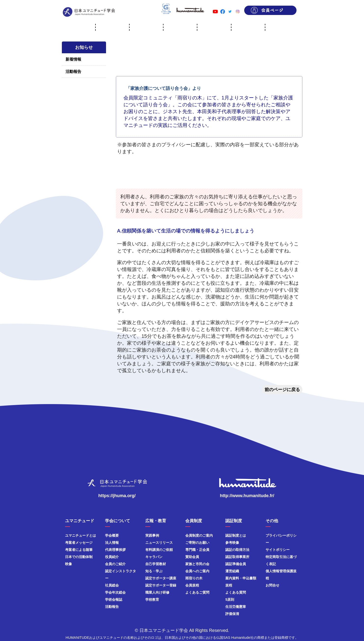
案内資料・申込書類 (241, 578)
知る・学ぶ (154, 571)
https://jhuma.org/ (117, 496)
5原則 (230, 600)
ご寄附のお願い (197, 543)
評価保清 (232, 614)
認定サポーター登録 (161, 585)
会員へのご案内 (197, 571)
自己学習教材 (156, 564)
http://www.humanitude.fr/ (247, 496)
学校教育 (152, 600)
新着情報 (73, 59)
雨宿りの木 (194, 578)
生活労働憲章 (236, 607)
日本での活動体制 (79, 557)
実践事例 (152, 535)
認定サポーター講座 (161, 578)
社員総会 (112, 585)
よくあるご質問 (197, 592)
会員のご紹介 (115, 564)
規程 (229, 585)
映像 (68, 564)
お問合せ (272, 585)
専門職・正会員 (197, 550)
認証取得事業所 (237, 557)
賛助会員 (192, 557)
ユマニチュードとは (81, 535)
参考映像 (232, 543)
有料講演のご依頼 (159, 550)
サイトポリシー (278, 550)
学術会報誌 (114, 600)
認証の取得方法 (237, 550)
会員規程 (192, 585)
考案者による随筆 (79, 550)
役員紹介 (112, 557)
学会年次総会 (115, 592)
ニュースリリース (159, 543)
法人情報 (112, 543)
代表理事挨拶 (115, 550)
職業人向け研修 (157, 592)
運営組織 (232, 571)
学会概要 (112, 535)
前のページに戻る (282, 390)
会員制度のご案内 (199, 535)
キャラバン (154, 557)
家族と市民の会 (197, 564)
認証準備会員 (236, 564)
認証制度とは (236, 535)
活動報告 (73, 72)
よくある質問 (236, 592)
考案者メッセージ (79, 543)
